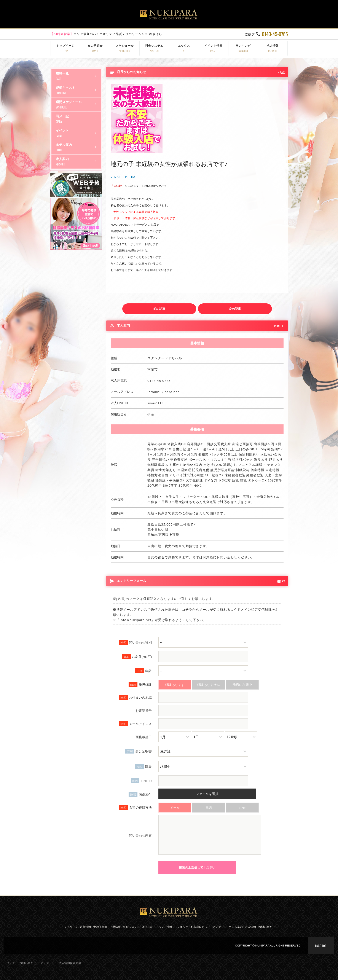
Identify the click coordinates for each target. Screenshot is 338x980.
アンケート (219, 927)
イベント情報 (214, 48)
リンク (11, 963)
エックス (184, 48)
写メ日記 (78, 119)
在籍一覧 (78, 76)
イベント (78, 133)
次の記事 (235, 309)
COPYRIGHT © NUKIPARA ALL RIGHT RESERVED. (268, 946)
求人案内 (78, 162)
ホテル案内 (78, 147)
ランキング (243, 48)
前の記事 (159, 309)
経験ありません (208, 685)
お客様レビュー (200, 927)
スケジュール (125, 48)
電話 (209, 808)
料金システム (154, 48)
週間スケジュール (78, 104)
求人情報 (273, 48)
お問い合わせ (267, 927)
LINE (242, 808)
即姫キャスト (78, 90)
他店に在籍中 (242, 685)
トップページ (65, 48)
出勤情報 (115, 927)
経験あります (175, 685)
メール (175, 808)
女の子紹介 (95, 48)
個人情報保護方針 (70, 963)
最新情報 (86, 927)
